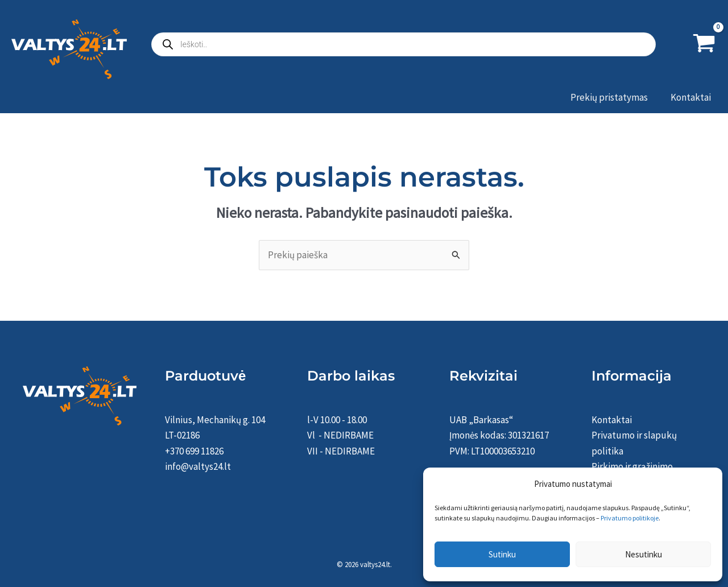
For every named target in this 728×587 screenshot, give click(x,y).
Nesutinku (644, 554)
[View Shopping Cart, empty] (704, 44)
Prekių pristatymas (609, 97)
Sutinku (502, 554)
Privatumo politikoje (630, 518)
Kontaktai (691, 97)
